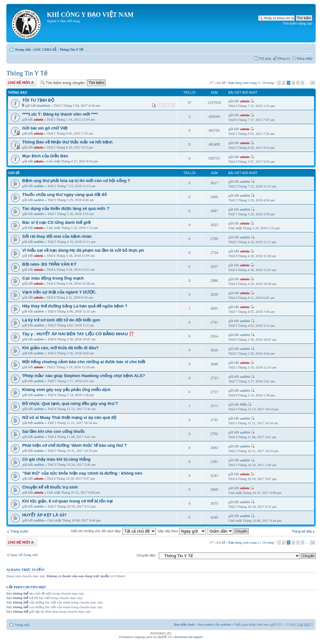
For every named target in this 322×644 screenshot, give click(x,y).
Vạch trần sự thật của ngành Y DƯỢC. (59, 292)
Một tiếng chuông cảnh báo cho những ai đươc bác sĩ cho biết (84, 362)
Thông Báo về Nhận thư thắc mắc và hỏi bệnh (67, 142)
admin (245, 101)
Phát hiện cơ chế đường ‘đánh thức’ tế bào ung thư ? (74, 445)
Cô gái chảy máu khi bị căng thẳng (56, 459)
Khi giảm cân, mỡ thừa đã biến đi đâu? (60, 348)
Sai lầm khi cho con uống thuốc (54, 431)
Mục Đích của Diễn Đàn (45, 156)
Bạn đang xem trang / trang (251, 83)
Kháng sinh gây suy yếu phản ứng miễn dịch (66, 390)
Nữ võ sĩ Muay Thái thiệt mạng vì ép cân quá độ (69, 417)
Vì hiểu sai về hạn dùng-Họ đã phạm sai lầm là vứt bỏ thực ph (83, 250)
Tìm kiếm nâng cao (298, 23)
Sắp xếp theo (182, 531)
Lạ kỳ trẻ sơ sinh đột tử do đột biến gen (61, 320)
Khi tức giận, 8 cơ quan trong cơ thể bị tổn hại (68, 501)
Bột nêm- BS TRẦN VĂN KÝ (49, 264)
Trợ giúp (265, 58)
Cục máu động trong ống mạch (53, 278)
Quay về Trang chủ (24, 555)
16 (312, 83)
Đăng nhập (305, 58)
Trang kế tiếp (302, 531)
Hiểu (244, 404)
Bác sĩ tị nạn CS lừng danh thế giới (56, 222)
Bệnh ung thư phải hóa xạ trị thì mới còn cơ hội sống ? (76, 181)
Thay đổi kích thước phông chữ (308, 48)
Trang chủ (23, 49)
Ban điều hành (184, 624)
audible (39, 186)
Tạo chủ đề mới (22, 82)
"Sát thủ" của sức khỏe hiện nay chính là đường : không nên (82, 473)
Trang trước (19, 531)
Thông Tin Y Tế (71, 49)
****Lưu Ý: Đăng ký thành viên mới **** (60, 114)
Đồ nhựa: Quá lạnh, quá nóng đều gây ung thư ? (70, 404)
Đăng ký (284, 58)
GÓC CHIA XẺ (45, 49)
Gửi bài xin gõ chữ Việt (45, 128)
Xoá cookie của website (214, 624)
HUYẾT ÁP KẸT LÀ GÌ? (44, 515)
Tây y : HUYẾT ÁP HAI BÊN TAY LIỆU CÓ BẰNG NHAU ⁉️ (78, 334)
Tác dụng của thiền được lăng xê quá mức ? (66, 208)
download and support (189, 637)
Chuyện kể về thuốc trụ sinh (50, 487)
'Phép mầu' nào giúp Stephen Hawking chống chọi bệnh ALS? (84, 376)
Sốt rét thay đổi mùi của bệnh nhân (57, 236)
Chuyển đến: (146, 555)
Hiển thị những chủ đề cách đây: (113, 531)
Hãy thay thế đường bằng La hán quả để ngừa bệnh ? (75, 306)
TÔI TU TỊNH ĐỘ (38, 100)
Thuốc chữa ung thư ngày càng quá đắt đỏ (64, 195)
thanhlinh (43, 105)
